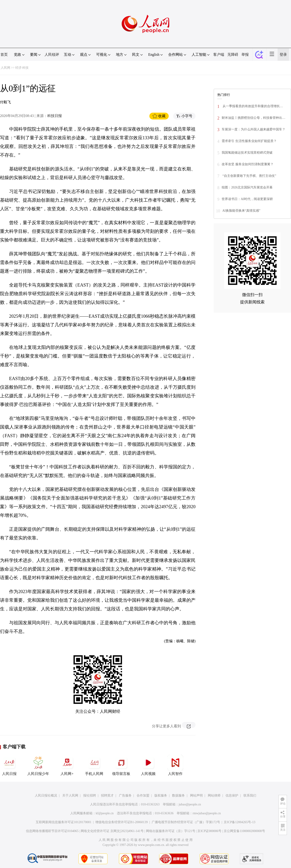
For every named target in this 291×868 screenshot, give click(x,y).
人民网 (5, 68)
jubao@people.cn (190, 804)
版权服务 (161, 796)
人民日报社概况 (46, 796)
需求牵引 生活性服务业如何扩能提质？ (249, 141)
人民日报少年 (38, 765)
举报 (245, 55)
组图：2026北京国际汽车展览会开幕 (247, 187)
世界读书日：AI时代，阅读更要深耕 (247, 199)
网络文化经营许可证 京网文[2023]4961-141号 (112, 831)
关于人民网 (70, 796)
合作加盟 (143, 796)
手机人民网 (94, 765)
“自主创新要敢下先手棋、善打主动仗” (249, 176)
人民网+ (67, 765)
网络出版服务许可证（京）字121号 (171, 831)
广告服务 (125, 796)
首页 (4, 55)
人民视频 (148, 765)
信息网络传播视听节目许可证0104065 (52, 831)
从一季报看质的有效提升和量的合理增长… (252, 106)
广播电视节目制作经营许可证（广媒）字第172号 (186, 822)
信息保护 (232, 796)
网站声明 (196, 796)
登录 (283, 55)
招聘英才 (107, 796)
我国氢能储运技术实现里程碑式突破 (247, 153)
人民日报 (9, 765)
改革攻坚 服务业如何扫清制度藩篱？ (248, 164)
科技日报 (55, 116)
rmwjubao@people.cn (207, 813)
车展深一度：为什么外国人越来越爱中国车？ (253, 129)
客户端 (219, 55)
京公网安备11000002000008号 (244, 831)
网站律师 (214, 796)
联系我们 (250, 796)
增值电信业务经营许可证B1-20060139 (122, 822)
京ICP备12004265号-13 (239, 822)
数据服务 (178, 796)
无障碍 (233, 55)
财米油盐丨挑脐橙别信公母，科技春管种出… (253, 118)
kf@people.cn (105, 813)
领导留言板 (121, 765)
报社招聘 (90, 796)
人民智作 (175, 765)
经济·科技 (22, 68)
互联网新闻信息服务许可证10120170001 (64, 822)
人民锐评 (52, 55)
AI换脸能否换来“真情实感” (241, 211)
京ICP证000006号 (209, 831)
